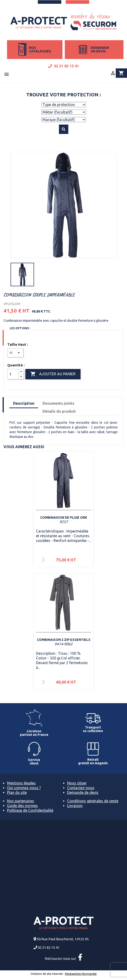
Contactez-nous (81, 788)
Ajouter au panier (53, 374)
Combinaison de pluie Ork (64, 517)
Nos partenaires (21, 801)
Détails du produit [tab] (59, 411)
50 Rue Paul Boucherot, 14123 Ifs (63, 939)
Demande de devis (83, 792)
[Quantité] (13, 374)
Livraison (75, 806)
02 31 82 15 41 (63, 66)
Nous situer (77, 783)
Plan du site (17, 792)
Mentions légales (21, 783)
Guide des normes (22, 806)
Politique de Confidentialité (30, 810)
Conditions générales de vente (93, 801)
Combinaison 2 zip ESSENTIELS (64, 640)
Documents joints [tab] (58, 403)
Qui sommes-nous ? (24, 788)
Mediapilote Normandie (81, 974)
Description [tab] (24, 403)
